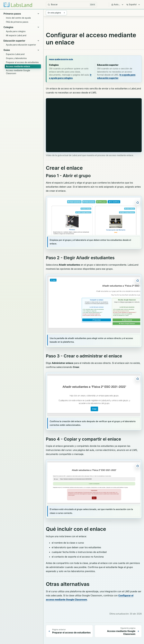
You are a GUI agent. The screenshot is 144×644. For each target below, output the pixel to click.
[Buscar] (71, 5)
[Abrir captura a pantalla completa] (138, 203)
